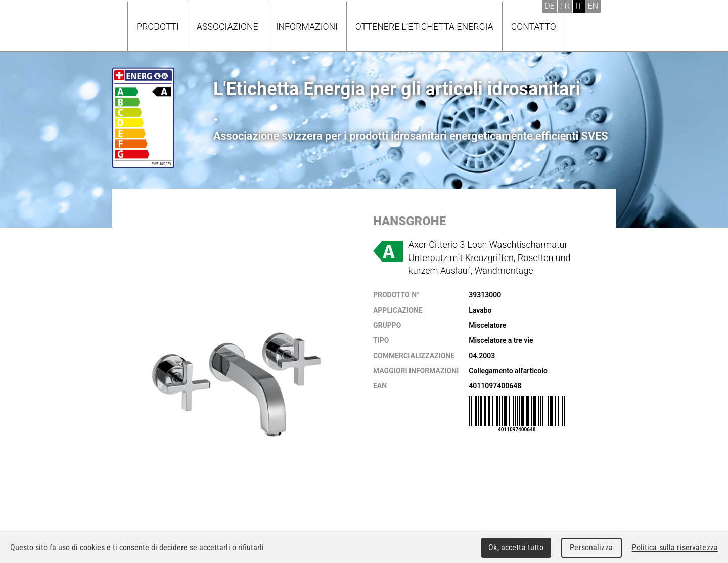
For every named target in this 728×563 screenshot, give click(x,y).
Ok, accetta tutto (516, 548)
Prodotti (158, 27)
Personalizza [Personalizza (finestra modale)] (591, 548)
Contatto (534, 27)
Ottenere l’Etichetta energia (424, 27)
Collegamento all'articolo (508, 371)
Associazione (227, 27)
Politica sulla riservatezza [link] (675, 548)
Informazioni (307, 27)
